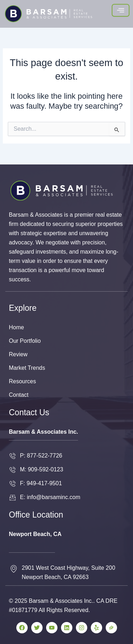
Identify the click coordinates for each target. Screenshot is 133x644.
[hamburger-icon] (121, 10)
